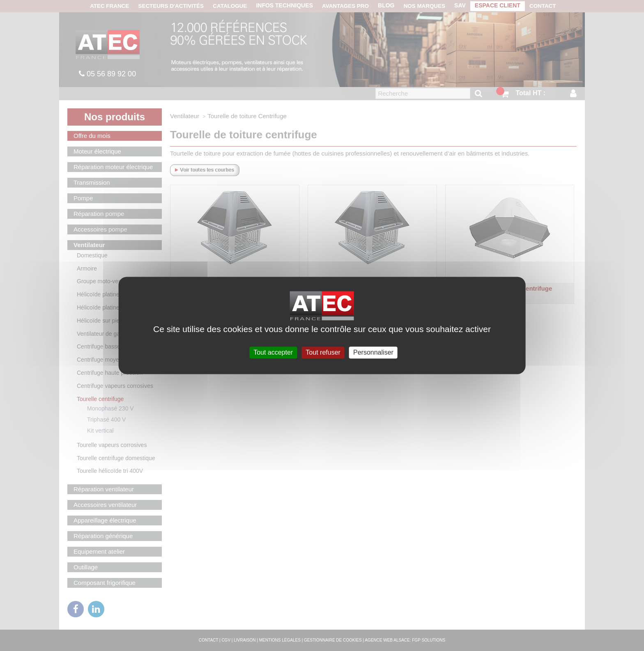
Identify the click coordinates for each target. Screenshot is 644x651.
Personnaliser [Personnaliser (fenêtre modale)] (373, 352)
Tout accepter (273, 352)
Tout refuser (323, 352)
